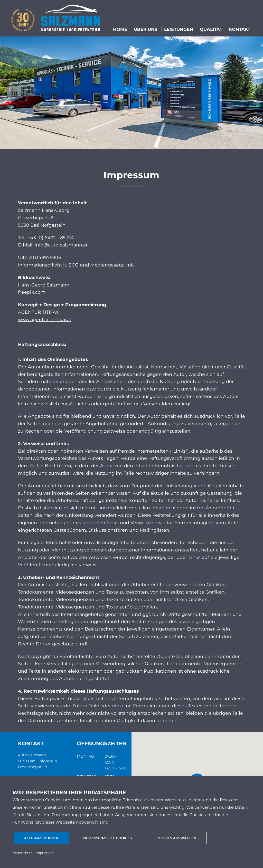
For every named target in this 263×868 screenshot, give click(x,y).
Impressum (45, 853)
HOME (120, 29)
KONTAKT (239, 29)
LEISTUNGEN (179, 29)
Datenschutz (22, 853)
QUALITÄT (211, 29)
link (130, 265)
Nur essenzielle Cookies (107, 838)
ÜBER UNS (146, 29)
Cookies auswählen (176, 838)
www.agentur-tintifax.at (45, 319)
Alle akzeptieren (41, 838)
